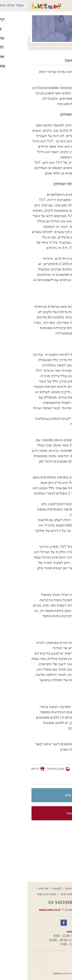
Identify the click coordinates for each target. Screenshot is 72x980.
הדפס (7, 769)
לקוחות (29, 888)
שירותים (43, 888)
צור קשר (55, 894)
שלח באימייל (31, 769)
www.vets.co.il (22, 910)
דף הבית (58, 888)
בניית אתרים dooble (36, 973)
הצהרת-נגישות (19, 894)
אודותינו (16, 888)
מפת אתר (39, 894)
